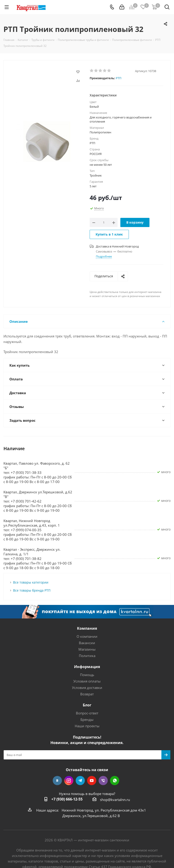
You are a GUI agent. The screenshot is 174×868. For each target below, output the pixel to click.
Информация (87, 667)
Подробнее (104, 256)
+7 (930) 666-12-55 (67, 799)
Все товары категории (31, 582)
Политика (87, 656)
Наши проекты (87, 726)
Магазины (87, 649)
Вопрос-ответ (87, 713)
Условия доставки (87, 688)
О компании (87, 636)
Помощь (87, 675)
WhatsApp (115, 781)
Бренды (87, 719)
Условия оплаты (87, 681)
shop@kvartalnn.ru (115, 800)
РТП (119, 78)
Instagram (69, 781)
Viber (103, 781)
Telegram (80, 781)
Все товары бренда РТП (32, 590)
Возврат (87, 694)
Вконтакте (57, 781)
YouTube (92, 781)
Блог (87, 705)
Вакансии (87, 643)
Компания (87, 628)
